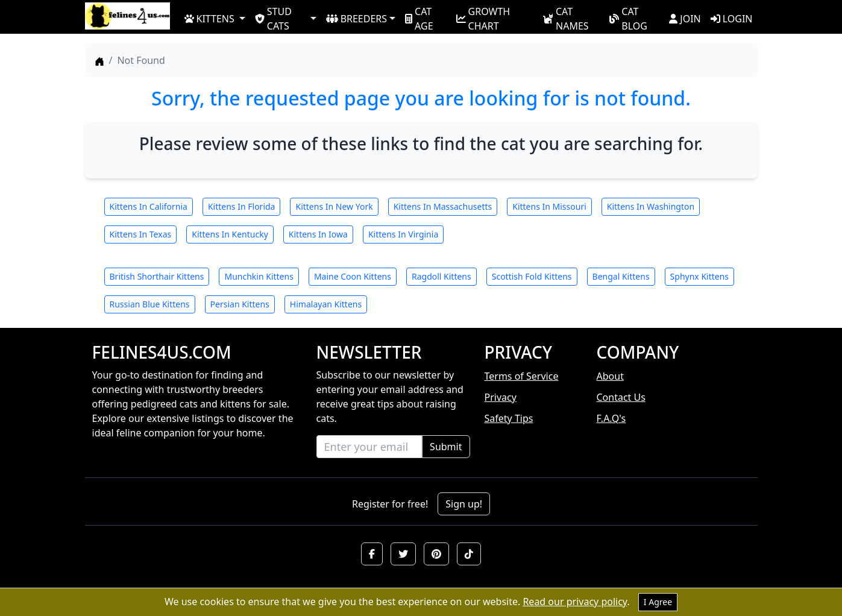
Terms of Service (522, 376)
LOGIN (732, 19)
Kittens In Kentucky (230, 234)
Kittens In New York (334, 206)
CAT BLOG (628, 18)
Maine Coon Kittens (353, 276)
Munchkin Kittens (259, 276)
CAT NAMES (566, 18)
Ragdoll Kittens (441, 276)
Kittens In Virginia (403, 234)
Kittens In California (149, 206)
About (610, 376)
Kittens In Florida (242, 206)
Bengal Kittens (621, 276)
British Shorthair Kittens (157, 276)
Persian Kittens (240, 304)
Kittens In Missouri (549, 206)
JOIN (685, 19)
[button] (372, 554)
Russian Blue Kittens (150, 304)
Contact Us (621, 397)
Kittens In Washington (651, 206)
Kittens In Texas (141, 234)
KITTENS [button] (209, 19)
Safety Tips (509, 418)
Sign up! (464, 504)
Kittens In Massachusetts (443, 206)
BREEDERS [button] (357, 19)
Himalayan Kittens (326, 304)
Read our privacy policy (575, 602)
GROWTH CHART (483, 18)
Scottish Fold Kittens (532, 276)
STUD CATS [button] (273, 18)
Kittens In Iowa (318, 234)
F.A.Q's (611, 418)
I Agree (658, 602)
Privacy (501, 397)
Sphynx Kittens (699, 276)
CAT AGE (419, 18)
